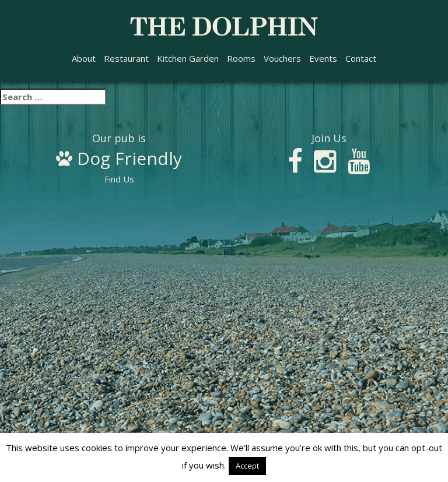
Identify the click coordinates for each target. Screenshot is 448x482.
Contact (361, 58)
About (84, 58)
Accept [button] (247, 466)
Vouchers (282, 58)
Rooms (241, 58)
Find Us (119, 159)
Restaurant (126, 58)
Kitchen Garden (188, 58)
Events (323, 58)
